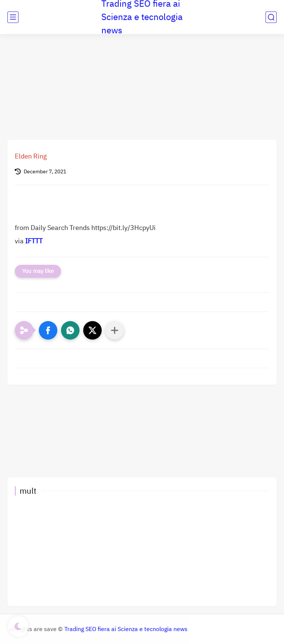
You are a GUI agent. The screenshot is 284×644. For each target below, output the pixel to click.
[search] (271, 17)
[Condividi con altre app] (115, 330)
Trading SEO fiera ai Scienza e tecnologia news (126, 629)
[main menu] (13, 17)
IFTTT (34, 241)
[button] (48, 330)
